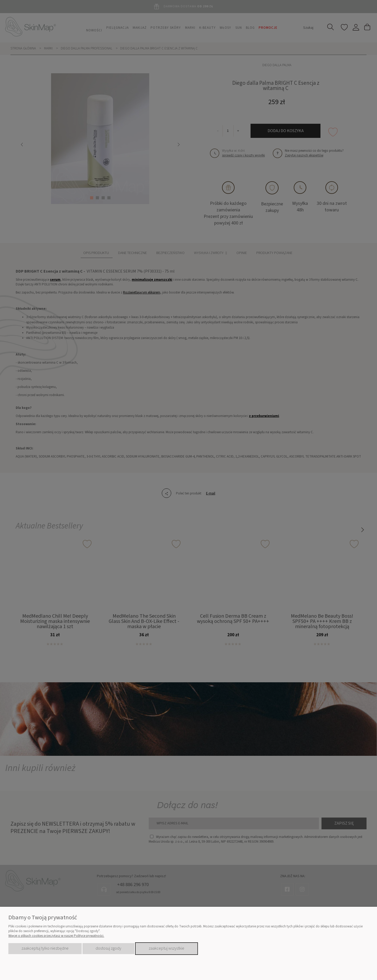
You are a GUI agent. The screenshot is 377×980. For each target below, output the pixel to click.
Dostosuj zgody (108, 948)
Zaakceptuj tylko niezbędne (45, 948)
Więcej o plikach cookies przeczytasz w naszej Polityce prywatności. (56, 936)
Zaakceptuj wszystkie (167, 948)
